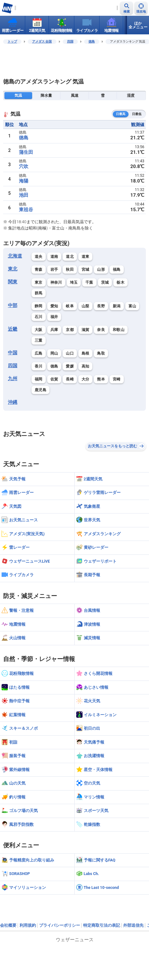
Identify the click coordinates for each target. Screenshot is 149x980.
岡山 (54, 353)
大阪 (39, 330)
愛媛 (70, 366)
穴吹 (24, 166)
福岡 (39, 379)
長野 (101, 306)
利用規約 (28, 925)
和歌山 (119, 330)
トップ (12, 41)
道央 (39, 257)
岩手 (54, 270)
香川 (39, 366)
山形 (101, 270)
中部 (13, 305)
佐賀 (54, 379)
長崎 (70, 379)
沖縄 (13, 402)
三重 (39, 340)
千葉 (89, 282)
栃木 (120, 282)
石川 (39, 317)
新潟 (117, 306)
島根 (86, 353)
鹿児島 (40, 390)
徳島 (92, 41)
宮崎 (117, 379)
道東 (86, 257)
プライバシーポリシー (60, 925)
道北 (70, 257)
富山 (132, 306)
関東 (13, 282)
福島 (117, 270)
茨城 (105, 282)
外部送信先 (133, 925)
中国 (13, 353)
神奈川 (56, 282)
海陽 (24, 181)
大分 (86, 379)
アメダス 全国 (42, 41)
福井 (54, 317)
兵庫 (54, 330)
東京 (39, 282)
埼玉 (74, 282)
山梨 (86, 306)
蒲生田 (26, 152)
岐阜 (70, 306)
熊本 (101, 379)
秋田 (70, 270)
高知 (86, 366)
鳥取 (101, 353)
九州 (13, 379)
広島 (39, 353)
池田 (24, 195)
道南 (54, 257)
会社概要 (8, 925)
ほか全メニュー (138, 25)
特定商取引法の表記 (102, 925)
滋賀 (86, 330)
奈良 (101, 330)
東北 (13, 269)
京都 (70, 330)
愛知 (54, 306)
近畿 (13, 329)
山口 (70, 353)
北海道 (15, 256)
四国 (70, 41)
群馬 (39, 293)
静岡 (39, 306)
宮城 (86, 270)
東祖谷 (26, 210)
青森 (39, 270)
